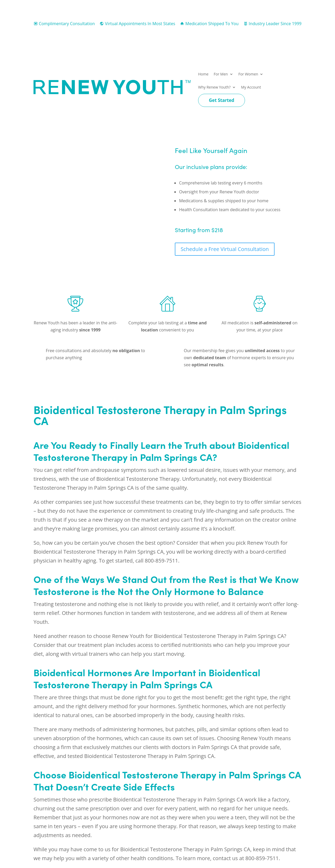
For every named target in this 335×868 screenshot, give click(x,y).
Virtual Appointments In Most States (137, 24)
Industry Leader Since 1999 (272, 24)
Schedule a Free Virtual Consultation (225, 249)
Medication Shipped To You (209, 24)
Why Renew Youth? (214, 87)
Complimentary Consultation (64, 24)
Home (203, 74)
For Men (221, 74)
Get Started (222, 100)
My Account (251, 87)
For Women (248, 74)
